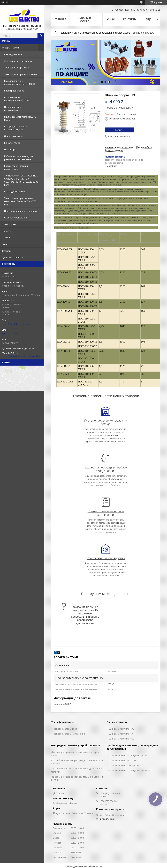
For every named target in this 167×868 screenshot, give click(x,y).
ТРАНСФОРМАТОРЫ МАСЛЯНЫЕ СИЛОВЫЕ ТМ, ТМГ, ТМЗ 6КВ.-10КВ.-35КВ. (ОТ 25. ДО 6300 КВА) (21, 180)
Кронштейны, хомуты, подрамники (16, 167)
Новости (7, 231)
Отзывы (6, 251)
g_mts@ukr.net (10, 333)
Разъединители (13, 54)
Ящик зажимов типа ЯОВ (121, 739)
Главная (60, 19)
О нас (5, 244)
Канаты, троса (12, 143)
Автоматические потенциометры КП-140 (130, 770)
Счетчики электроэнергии (19, 61)
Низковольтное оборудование (13, 109)
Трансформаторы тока (17, 68)
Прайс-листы (9, 224)
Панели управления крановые (21, 211)
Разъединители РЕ (15, 191)
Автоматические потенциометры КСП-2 (129, 756)
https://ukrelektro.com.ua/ (16, 324)
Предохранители (14, 136)
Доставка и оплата (12, 258)
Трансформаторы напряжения (21, 74)
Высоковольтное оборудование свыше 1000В (20, 82)
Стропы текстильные (16, 218)
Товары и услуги (11, 48)
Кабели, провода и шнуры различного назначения (18, 158)
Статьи (6, 238)
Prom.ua (98, 866)
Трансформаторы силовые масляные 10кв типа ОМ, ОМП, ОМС (21, 201)
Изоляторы (10, 150)
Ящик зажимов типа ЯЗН (121, 734)
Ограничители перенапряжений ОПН (16, 99)
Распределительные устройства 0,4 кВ (16, 128)
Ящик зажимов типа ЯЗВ (121, 729)
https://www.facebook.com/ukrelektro (22, 356)
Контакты (130, 19)
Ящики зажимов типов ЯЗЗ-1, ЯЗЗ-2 (20, 118)
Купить (119, 130)
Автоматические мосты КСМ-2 (124, 760)
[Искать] (41, 36)
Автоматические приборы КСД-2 (125, 765)
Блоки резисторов (14, 91)
